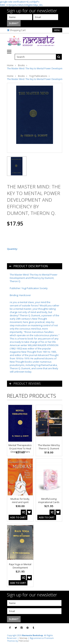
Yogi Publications (38, 76)
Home (10, 65)
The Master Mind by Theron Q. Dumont (49, 447)
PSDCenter (24, 641)
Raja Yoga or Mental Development (20, 566)
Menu (57, 30)
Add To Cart (18, 517)
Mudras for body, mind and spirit (20, 500)
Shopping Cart (18, 30)
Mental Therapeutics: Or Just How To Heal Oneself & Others (20, 448)
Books (21, 65)
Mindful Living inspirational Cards (49, 500)
